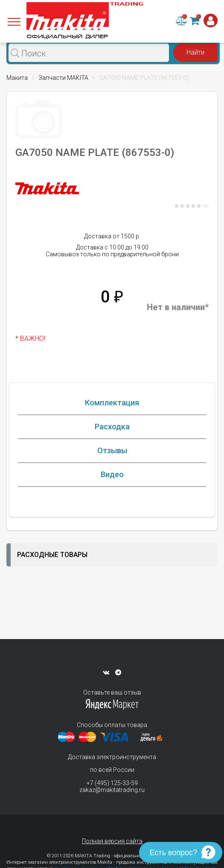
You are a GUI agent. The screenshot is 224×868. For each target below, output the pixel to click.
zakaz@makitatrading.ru (112, 790)
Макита (17, 78)
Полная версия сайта (112, 841)
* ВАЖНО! (30, 339)
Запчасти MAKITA (63, 78)
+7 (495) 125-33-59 (112, 783)
